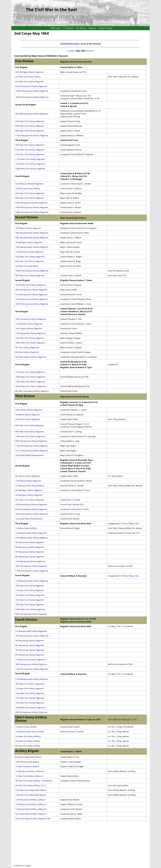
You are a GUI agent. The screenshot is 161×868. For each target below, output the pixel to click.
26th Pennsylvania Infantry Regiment (31, 566)
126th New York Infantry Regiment (30, 169)
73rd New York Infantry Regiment (30, 600)
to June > (91, 51)
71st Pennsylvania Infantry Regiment (31, 294)
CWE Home (56, 28)
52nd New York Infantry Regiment (30, 150)
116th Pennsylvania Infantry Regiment (32, 135)
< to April (70, 51)
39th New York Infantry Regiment (30, 145)
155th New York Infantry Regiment (30, 372)
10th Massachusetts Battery (27, 762)
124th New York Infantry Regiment (30, 436)
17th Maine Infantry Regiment (28, 481)
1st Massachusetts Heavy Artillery (30, 486)
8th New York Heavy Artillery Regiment (32, 391)
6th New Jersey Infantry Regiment (30, 547)
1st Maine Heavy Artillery (26, 528)
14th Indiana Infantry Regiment (29, 328)
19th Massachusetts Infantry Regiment (32, 233)
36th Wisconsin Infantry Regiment (30, 275)
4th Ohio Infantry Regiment (27, 347)
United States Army (69, 44)
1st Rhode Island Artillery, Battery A (31, 804)
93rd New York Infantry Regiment (30, 500)
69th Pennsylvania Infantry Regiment (31, 290)
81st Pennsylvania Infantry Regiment (31, 86)
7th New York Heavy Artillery (28, 188)
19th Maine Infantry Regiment (28, 228)
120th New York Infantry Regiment (30, 609)
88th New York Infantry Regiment (30, 131)
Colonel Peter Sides (69, 504)
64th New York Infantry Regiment (30, 193)
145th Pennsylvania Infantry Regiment (32, 207)
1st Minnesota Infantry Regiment (29, 252)
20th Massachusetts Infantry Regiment (32, 238)
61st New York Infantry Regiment (29, 81)
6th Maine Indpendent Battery (28, 757)
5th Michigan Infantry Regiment (29, 495)
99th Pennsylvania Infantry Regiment (31, 441)
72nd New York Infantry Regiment (30, 595)
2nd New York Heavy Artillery (28, 77)
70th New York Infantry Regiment (30, 586)
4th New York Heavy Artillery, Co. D (31, 785)
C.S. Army (69, 28)
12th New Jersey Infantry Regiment (30, 333)
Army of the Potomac (91, 44)
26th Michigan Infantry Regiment (29, 72)
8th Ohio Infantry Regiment (27, 352)
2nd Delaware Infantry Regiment (29, 184)
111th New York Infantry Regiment (30, 159)
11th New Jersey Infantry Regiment (30, 561)
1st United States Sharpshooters (29, 519)
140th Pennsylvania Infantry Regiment (32, 91)
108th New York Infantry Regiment (30, 343)
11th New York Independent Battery (31, 790)
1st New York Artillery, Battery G (29, 776)
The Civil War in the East (51, 9)
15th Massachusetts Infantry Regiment (32, 247)
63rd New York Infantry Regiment (30, 121)
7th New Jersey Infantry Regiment (30, 552)
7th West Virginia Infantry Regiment (31, 357)
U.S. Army (81, 28)
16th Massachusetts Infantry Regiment (32, 538)
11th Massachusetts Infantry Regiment (32, 581)
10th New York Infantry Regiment (30, 338)
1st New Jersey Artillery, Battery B (30, 771)
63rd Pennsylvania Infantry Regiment (31, 509)
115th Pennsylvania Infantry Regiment (32, 571)
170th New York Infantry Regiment (30, 382)
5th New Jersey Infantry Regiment (30, 542)
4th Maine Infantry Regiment (28, 419)
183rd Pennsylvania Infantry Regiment (32, 97)
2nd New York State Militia (27, 266)
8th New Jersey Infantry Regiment (30, 557)
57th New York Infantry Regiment (30, 154)
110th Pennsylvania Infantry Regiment (32, 446)
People (93, 28)
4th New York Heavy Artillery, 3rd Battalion (34, 781)
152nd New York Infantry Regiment (30, 285)
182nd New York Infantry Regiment (30, 386)
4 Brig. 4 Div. (134, 576)
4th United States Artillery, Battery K (31, 814)
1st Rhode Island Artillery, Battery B (31, 809)
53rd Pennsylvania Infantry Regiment (31, 203)
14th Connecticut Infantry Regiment (31, 319)
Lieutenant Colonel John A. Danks (75, 509)
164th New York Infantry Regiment (30, 377)
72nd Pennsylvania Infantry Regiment (31, 299)
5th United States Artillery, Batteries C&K (33, 819)
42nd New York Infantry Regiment (30, 257)
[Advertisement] (80, 847)
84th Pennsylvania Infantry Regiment (31, 614)
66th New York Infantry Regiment (30, 198)
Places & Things (105, 28)
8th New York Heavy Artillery (28, 746)
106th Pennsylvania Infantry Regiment (32, 304)
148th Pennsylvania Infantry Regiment (32, 212)
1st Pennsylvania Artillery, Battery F (31, 800)
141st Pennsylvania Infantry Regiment (32, 451)
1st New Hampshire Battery (27, 766)
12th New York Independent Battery (31, 795)
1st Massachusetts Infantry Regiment (31, 533)
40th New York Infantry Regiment (30, 425)
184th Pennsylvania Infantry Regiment (32, 271)
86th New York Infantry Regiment (30, 432)
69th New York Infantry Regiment (30, 126)
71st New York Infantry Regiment (29, 590)
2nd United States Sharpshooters (29, 455)
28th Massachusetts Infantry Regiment (32, 114)
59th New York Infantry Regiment (30, 261)
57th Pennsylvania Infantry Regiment (31, 504)
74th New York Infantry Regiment (30, 605)
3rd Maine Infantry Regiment (28, 415)
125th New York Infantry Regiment (30, 164)
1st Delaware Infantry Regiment (29, 324)
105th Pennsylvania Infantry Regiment (32, 514)
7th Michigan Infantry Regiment (29, 242)
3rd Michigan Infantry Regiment (29, 490)
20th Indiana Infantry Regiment (29, 410)
